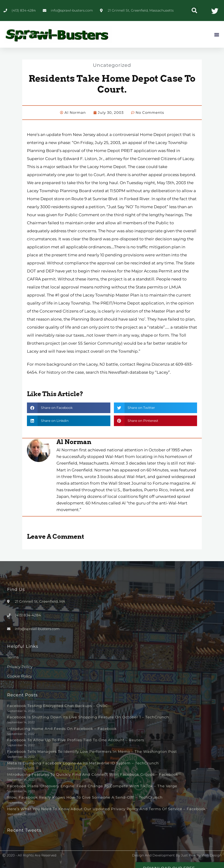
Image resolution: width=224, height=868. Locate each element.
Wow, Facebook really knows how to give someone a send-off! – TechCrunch (85, 797)
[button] (194, 11)
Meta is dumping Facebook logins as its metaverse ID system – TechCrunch (83, 763)
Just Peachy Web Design (201, 855)
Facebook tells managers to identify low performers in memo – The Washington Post (92, 752)
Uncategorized (112, 65)
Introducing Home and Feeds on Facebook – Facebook (62, 729)
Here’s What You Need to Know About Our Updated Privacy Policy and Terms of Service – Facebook (106, 809)
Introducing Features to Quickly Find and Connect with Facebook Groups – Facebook (93, 774)
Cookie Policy (20, 676)
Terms (13, 657)
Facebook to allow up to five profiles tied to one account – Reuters (76, 740)
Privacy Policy (20, 667)
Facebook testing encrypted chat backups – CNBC (58, 706)
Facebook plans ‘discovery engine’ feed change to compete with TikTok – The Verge (92, 786)
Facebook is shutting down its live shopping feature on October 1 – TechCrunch (88, 717)
